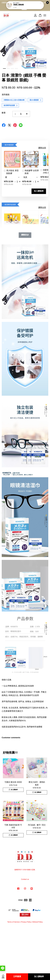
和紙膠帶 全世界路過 (31, 172)
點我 (24, 8)
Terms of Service (13, 922)
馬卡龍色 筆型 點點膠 (11, 172)
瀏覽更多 (25, 235)
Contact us (25, 879)
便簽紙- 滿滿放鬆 (19, 3)
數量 (4, 113)
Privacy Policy (26, 922)
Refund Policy (38, 922)
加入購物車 (39, 191)
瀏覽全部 (42, 148)
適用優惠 (6, 95)
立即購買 (17, 977)
